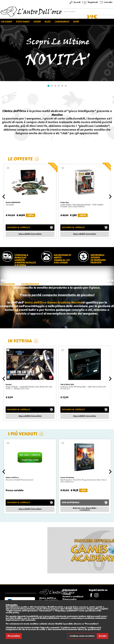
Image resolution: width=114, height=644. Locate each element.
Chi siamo (6, 22)
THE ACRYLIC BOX (67, 385)
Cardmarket (62, 22)
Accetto (103, 636)
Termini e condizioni (73, 597)
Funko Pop (65, 202)
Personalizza (14, 636)
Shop (76, 22)
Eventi (37, 22)
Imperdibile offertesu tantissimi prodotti (98, 259)
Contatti (67, 594)
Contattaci (85, 510)
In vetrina (23, 341)
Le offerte (23, 159)
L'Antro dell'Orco (12, 477)
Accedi (77, 2)
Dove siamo (23, 22)
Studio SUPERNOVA (13, 202)
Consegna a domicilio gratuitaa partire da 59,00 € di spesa (25, 260)
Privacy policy (69, 599)
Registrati (93, 2)
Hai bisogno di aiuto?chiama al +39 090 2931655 (62, 259)
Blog (48, 22)
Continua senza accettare (82, 636)
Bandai (9, 385)
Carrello (108, 2)
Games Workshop (67, 477)
